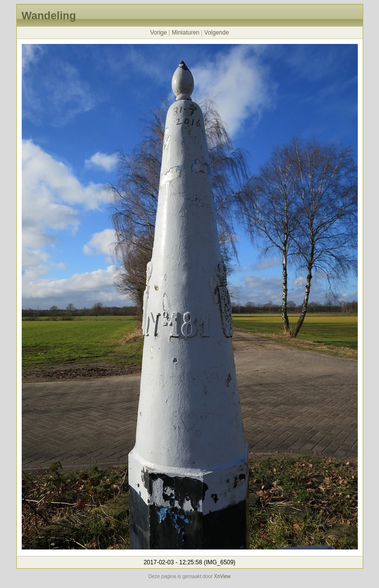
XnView (223, 576)
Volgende (217, 33)
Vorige (158, 33)
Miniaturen (186, 33)
